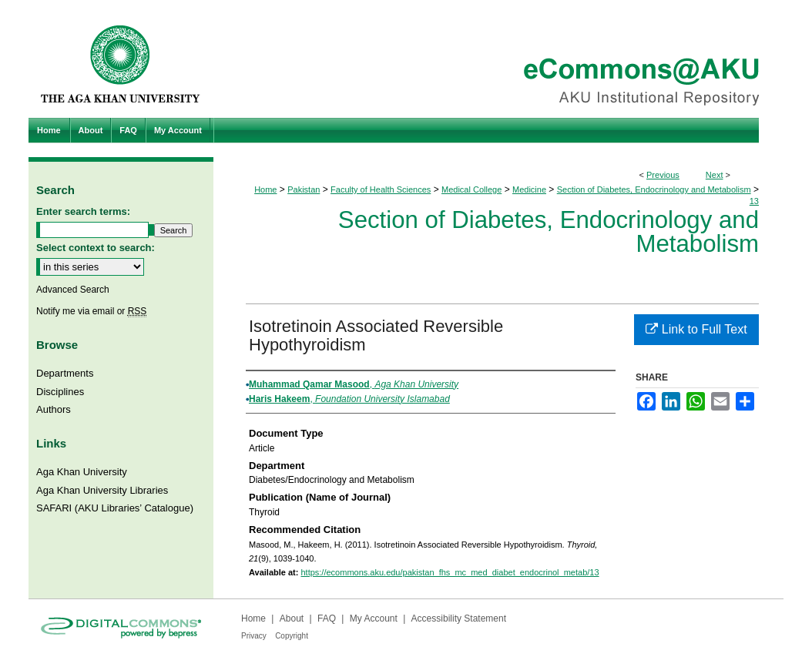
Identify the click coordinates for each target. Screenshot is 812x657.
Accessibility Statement (459, 618)
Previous (663, 175)
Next (715, 175)
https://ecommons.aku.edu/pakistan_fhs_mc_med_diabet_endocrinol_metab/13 (450, 572)
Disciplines (60, 392)
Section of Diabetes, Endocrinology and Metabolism (654, 189)
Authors (54, 409)
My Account (374, 618)
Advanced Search (73, 290)
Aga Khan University (82, 472)
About (292, 618)
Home (265, 189)
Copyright (292, 636)
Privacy (254, 636)
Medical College (471, 189)
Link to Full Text (696, 329)
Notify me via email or (91, 311)
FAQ (327, 618)
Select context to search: (96, 248)
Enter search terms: (83, 211)
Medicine (529, 189)
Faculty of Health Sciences (381, 189)
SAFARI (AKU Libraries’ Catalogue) (115, 508)
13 (754, 201)
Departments (65, 373)
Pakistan (304, 189)
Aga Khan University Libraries (102, 490)
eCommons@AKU (498, 59)
